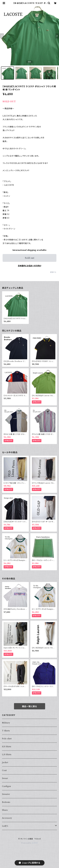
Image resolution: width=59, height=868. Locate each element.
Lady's (5, 826)
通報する (53, 272)
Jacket (5, 762)
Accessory (7, 818)
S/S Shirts (7, 747)
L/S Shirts (7, 755)
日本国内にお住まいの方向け (30, 266)
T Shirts (6, 731)
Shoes (5, 810)
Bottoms (6, 802)
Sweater (6, 794)
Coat (4, 770)
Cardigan (6, 786)
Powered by (30, 843)
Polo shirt (7, 739)
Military (6, 723)
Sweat (5, 778)
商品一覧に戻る (30, 706)
